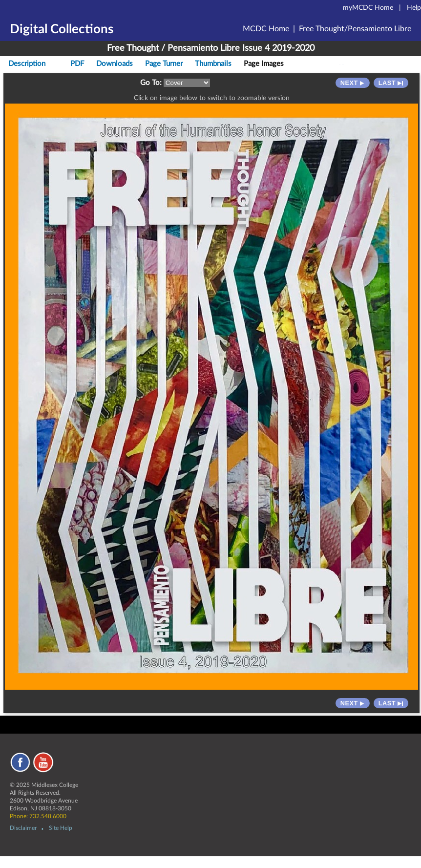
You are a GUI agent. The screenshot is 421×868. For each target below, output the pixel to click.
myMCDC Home (368, 8)
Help (414, 8)
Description (27, 64)
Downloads (115, 64)
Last (391, 83)
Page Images (264, 64)
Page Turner (164, 64)
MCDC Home (266, 29)
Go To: (151, 83)
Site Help (61, 828)
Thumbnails (213, 64)
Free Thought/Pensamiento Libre (355, 29)
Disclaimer (23, 828)
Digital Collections (62, 29)
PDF (77, 64)
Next (353, 83)
